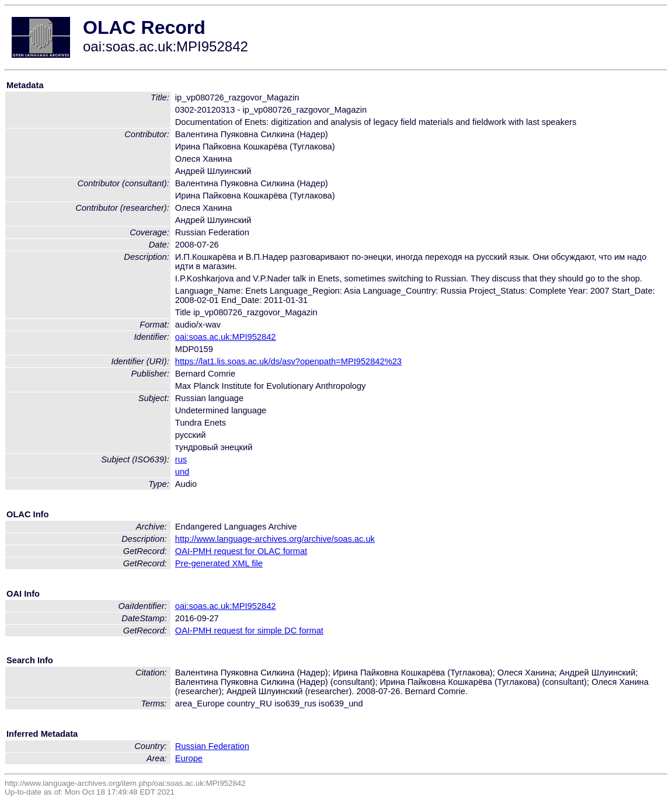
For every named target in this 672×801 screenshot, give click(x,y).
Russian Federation (212, 746)
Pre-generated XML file (219, 563)
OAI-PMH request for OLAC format (241, 551)
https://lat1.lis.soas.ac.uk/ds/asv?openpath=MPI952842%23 (288, 361)
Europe (189, 758)
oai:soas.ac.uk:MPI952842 (226, 337)
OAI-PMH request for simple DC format (249, 631)
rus (181, 459)
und (182, 472)
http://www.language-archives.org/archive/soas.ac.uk (275, 539)
